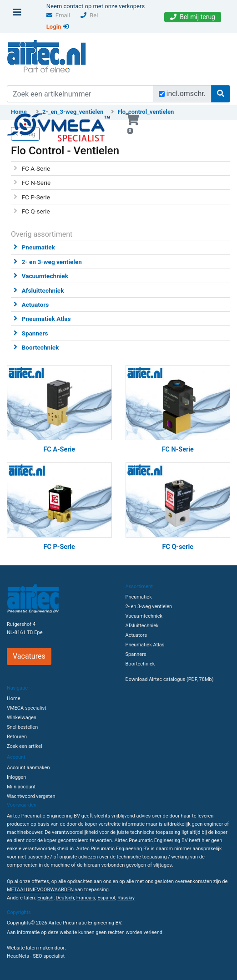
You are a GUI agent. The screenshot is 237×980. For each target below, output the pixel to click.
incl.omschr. (186, 94)
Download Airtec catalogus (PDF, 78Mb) (170, 679)
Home (14, 698)
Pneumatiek (38, 247)
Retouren (17, 737)
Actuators (35, 305)
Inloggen (16, 777)
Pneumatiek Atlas (46, 319)
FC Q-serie (36, 211)
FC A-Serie (36, 168)
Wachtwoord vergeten (31, 796)
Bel (89, 15)
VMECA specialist (27, 708)
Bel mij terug (193, 17)
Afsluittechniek (43, 290)
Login (58, 27)
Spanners (35, 333)
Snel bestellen (22, 727)
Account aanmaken (28, 768)
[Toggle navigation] (17, 15)
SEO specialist (49, 956)
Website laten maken (30, 948)
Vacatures (29, 656)
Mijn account (21, 787)
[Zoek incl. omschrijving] (162, 94)
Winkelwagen (22, 718)
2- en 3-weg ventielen (52, 262)
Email (58, 15)
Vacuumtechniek (45, 276)
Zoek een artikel (25, 746)
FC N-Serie (36, 183)
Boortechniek (40, 347)
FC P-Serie (36, 197)
